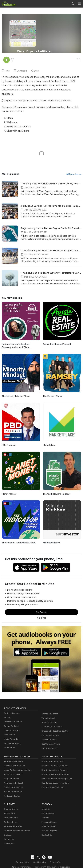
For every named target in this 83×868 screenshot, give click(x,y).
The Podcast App (12, 726)
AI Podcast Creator (12, 770)
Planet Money (9, 490)
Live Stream (9, 731)
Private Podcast (11, 722)
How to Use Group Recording (54, 779)
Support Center (11, 805)
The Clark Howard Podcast (56, 490)
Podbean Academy (12, 822)
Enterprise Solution (12, 718)
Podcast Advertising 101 (52, 783)
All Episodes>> (74, 170)
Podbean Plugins (12, 792)
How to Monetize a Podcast (53, 766)
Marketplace (49, 441)
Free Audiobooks (49, 744)
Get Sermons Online (50, 740)
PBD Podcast (8, 441)
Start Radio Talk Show (51, 723)
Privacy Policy (13, 858)
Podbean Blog (48, 809)
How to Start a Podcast (52, 757)
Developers (9, 840)
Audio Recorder (11, 735)
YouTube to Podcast (13, 779)
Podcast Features (12, 709)
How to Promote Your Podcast (55, 770)
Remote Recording (12, 739)
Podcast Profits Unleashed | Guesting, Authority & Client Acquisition (21, 342)
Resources (9, 835)
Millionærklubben (51, 539)
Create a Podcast (49, 710)
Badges (7, 831)
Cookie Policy (29, 858)
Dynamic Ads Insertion (14, 762)
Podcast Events (11, 818)
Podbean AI (9, 744)
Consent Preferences (63, 858)
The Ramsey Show (52, 392)
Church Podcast (48, 736)
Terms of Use (44, 858)
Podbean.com (50, 863)
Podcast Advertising (13, 757)
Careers (45, 814)
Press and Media (49, 818)
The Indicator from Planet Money (18, 539)
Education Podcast (50, 731)
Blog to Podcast (11, 775)
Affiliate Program (49, 827)
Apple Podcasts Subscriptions (17, 766)
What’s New (9, 809)
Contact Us (46, 831)
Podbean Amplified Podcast (16, 827)
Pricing (7, 713)
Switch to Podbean (12, 788)
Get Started (41, 608)
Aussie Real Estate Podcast (56, 340)
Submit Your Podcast (13, 783)
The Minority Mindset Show (15, 392)
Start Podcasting (49, 718)
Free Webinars (11, 814)
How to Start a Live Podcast (54, 762)
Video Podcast (48, 714)
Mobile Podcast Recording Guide (56, 775)
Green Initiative (48, 822)
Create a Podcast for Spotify (54, 727)
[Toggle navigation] (79, 4)
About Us (46, 805)
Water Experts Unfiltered (35, 51)
